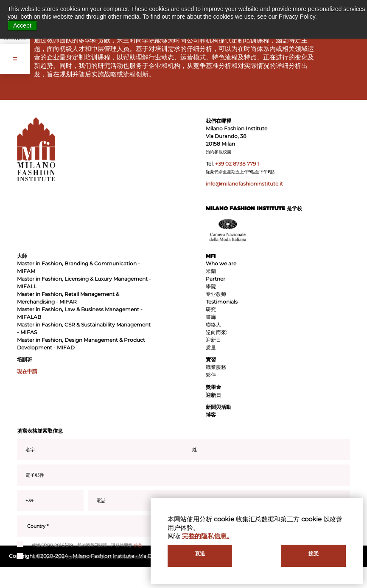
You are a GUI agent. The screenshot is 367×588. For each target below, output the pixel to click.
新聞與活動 (219, 407)
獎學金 (213, 387)
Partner (216, 279)
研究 (211, 309)
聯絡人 (213, 325)
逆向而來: (217, 332)
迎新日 (213, 340)
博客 (211, 415)
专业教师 (216, 294)
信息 (138, 545)
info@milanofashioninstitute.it (244, 184)
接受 (314, 553)
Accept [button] (22, 25)
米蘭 (211, 271)
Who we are (221, 263)
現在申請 (27, 371)
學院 (211, 286)
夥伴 (211, 375)
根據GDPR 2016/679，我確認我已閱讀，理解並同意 (80, 546)
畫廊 (211, 317)
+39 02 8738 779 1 (237, 164)
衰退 (200, 553)
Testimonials (222, 302)
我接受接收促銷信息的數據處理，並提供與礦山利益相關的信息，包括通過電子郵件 (103, 557)
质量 (211, 347)
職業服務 (216, 367)
